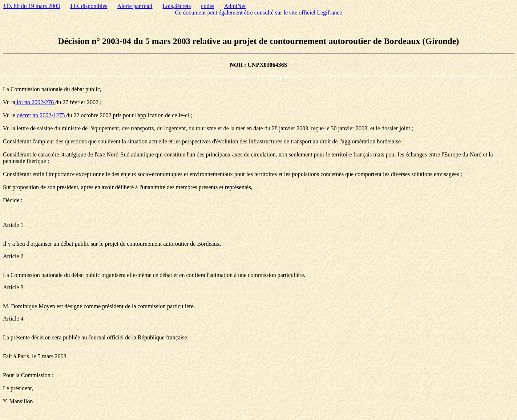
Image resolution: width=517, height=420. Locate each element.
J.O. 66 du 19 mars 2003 (31, 6)
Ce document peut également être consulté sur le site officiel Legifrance (259, 13)
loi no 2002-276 (35, 102)
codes (207, 6)
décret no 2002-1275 (41, 115)
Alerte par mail (135, 6)
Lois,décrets (177, 6)
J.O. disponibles (89, 6)
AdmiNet (235, 6)
